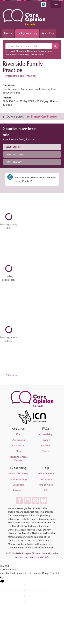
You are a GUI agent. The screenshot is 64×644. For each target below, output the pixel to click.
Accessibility (46, 434)
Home (8, 33)
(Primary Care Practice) (21, 76)
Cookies (46, 446)
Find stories (46, 479)
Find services (46, 485)
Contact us (18, 446)
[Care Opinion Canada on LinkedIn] (27, 500)
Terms (46, 451)
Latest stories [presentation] (13, 147)
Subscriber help (18, 479)
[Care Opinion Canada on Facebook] (19, 500)
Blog (18, 451)
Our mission (18, 440)
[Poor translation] (2, 579)
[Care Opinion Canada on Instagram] (35, 500)
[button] (44, 4)
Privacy (46, 440)
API (46, 490)
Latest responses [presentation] (15, 154)
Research (18, 490)
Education (18, 485)
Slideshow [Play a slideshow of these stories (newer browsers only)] (12, 375)
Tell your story (27, 33)
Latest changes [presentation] (14, 162)
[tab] (32, 147)
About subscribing (18, 474)
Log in (56, 4)
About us (48, 33)
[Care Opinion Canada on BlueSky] (44, 500)
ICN (18, 434)
